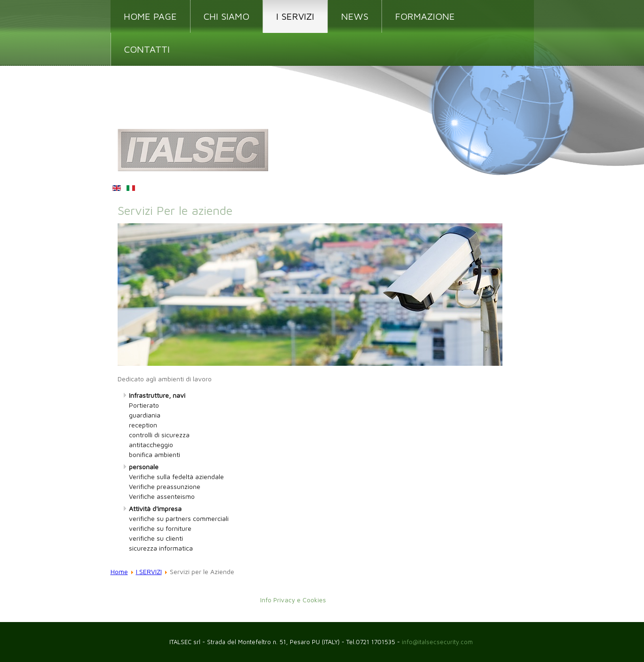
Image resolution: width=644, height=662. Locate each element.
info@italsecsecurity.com (438, 642)
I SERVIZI (295, 16)
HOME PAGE (150, 16)
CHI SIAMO (227, 16)
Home (119, 571)
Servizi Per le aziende (175, 210)
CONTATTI (147, 49)
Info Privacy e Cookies (293, 600)
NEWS (355, 16)
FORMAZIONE (425, 16)
